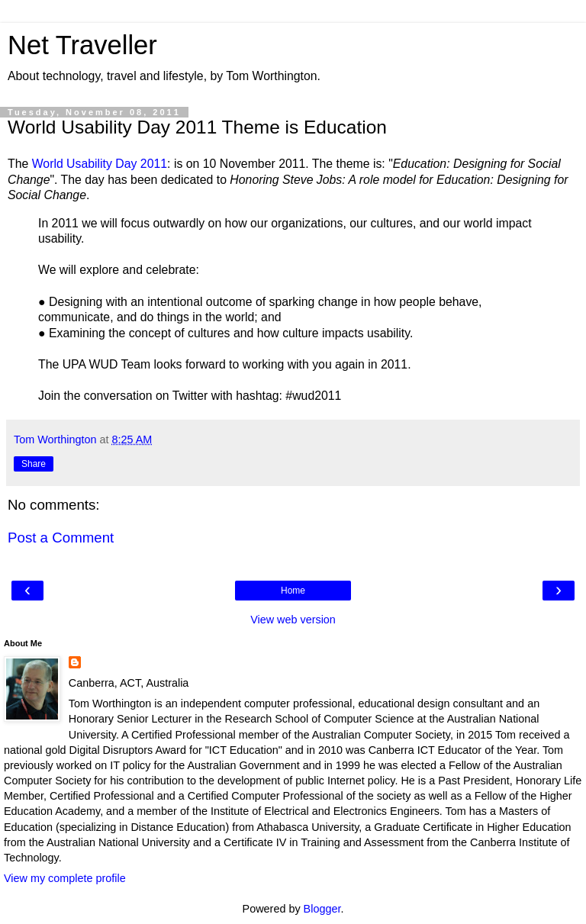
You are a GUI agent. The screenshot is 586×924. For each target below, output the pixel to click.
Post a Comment (61, 538)
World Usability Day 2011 (100, 164)
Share (34, 464)
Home (293, 591)
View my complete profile (65, 878)
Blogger (322, 909)
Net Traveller (82, 45)
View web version (293, 620)
